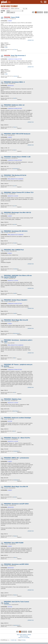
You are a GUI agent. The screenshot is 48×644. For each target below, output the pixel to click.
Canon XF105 (12, 17)
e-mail (6, 47)
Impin (6, 419)
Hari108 (7, 83)
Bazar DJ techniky (24, 636)
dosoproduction (8, 158)
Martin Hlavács (8, 401)
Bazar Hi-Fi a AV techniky (24, 638)
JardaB (6, 278)
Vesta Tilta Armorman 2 (15, 56)
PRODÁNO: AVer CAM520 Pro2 (14, 250)
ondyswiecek (7, 57)
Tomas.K (7, 106)
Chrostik (7, 232)
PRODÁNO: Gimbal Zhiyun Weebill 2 (16, 300)
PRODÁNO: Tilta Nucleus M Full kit (15, 175)
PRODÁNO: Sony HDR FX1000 (14, 543)
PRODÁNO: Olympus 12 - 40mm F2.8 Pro (17, 438)
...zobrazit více (30, 40)
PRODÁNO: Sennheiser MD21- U (14, 82)
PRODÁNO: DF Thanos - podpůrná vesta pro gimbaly (18, 365)
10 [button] (45, 12)
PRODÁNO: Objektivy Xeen (13, 399)
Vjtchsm (7, 544)
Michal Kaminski (8, 321)
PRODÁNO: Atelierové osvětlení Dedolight (17, 418)
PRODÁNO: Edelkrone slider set (14, 105)
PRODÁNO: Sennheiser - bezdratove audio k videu (18, 341)
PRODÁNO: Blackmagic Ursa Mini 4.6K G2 (17, 213)
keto (6, 367)
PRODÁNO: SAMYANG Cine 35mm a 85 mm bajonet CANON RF (18, 276)
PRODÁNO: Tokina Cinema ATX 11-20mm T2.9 (19, 192)
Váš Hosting (23, 640)
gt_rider (6, 177)
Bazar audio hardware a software (24, 635)
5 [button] (42, 12)
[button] (33, 12)
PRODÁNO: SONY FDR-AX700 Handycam (17, 134)
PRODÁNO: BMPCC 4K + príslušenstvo (16, 458)
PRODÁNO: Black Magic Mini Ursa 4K (16, 320)
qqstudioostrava (8, 605)
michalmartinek (8, 439)
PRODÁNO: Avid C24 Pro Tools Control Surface (16, 602)
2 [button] (37, 12)
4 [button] (41, 12)
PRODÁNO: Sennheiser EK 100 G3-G (16, 231)
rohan (6, 135)
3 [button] (39, 12)
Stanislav (7, 505)
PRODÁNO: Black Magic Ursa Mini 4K (16, 487)
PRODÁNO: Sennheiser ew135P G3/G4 (16, 564)
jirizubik (6, 488)
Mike (6, 343)
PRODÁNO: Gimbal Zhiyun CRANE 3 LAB (17, 157)
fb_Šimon (7, 19)
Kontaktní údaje (14, 640)
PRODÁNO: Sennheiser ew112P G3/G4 (16, 504)
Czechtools (7, 251)
